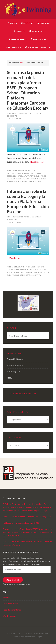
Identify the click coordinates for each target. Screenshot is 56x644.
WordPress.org (9, 616)
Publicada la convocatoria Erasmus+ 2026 (21, 523)
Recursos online (33, 179)
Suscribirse (13, 580)
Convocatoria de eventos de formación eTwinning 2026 (27, 517)
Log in (39, 637)
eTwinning (23, 170)
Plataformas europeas (17, 272)
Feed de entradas (10, 604)
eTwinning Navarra (28, 10)
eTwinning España (15, 365)
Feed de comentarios (12, 610)
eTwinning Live (14, 372)
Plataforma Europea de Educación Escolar (26, 270)
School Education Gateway (29, 181)
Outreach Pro (31, 633)
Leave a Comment (15, 119)
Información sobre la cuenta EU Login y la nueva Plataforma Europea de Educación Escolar (28, 201)
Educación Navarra (15, 359)
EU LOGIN (32, 170)
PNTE (10, 378)
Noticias (21, 176)
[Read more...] (37, 162)
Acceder (7, 597)
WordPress (30, 637)
